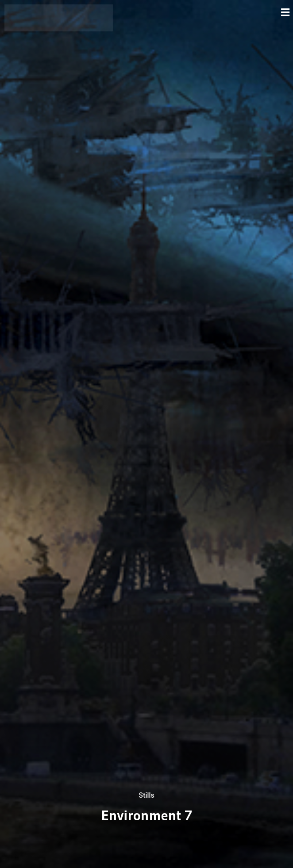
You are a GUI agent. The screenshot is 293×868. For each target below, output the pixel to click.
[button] (205, 12)
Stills (146, 795)
